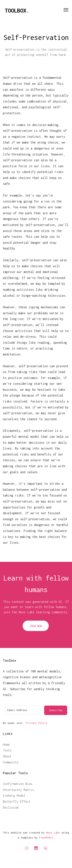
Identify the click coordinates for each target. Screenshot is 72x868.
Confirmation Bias (18, 784)
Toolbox (17, 11)
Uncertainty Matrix (18, 790)
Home (6, 744)
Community (11, 762)
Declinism (11, 808)
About (7, 756)
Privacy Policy (37, 723)
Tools (7, 750)
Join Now (36, 626)
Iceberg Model (14, 796)
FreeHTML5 (46, 838)
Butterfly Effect (17, 802)
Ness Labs (53, 833)
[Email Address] (24, 710)
